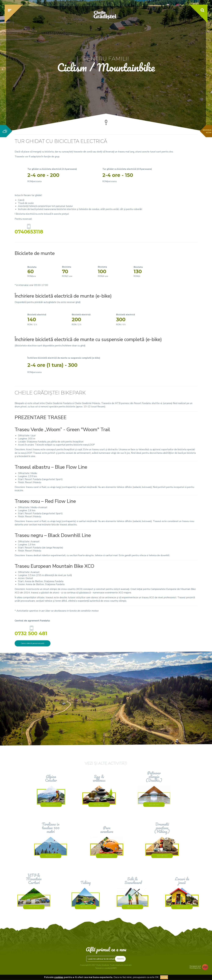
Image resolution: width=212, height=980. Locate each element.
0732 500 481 (32, 633)
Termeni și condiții (103, 968)
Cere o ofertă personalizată (32, 643)
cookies (59, 977)
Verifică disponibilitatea (165, 100)
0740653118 (29, 231)
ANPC (114, 968)
